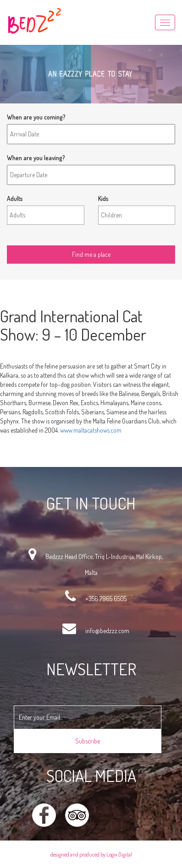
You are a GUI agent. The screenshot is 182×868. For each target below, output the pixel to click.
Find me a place (27, 238)
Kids (103, 198)
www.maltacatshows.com (91, 430)
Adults (15, 198)
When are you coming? (36, 117)
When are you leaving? (36, 158)
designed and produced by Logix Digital (91, 854)
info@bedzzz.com (107, 631)
